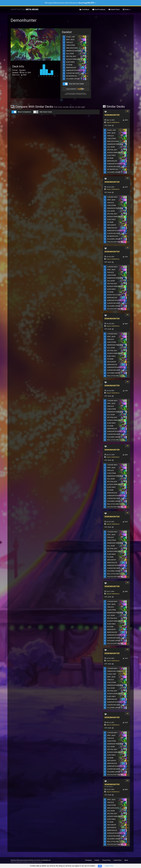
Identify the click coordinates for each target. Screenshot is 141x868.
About (126, 860)
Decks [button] (127, 9)
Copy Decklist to (76, 89)
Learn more (109, 866)
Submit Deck (114, 9)
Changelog (88, 860)
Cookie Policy (117, 860)
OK (100, 866)
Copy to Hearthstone (113, 122)
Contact (97, 860)
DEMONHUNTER (112, 115)
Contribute (84, 9)
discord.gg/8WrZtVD (86, 3)
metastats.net (46, 860)
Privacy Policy (106, 860)
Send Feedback (99, 9)
